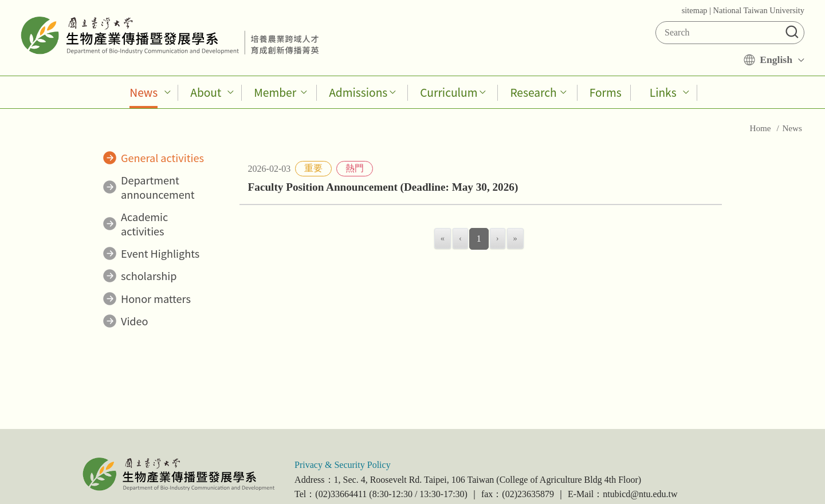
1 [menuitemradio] (479, 239)
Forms (606, 92)
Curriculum (449, 92)
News (144, 92)
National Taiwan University (759, 10)
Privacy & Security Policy (343, 465)
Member (275, 92)
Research (533, 92)
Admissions (358, 92)
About (206, 92)
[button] (792, 31)
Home (761, 128)
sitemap (695, 10)
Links (663, 92)
